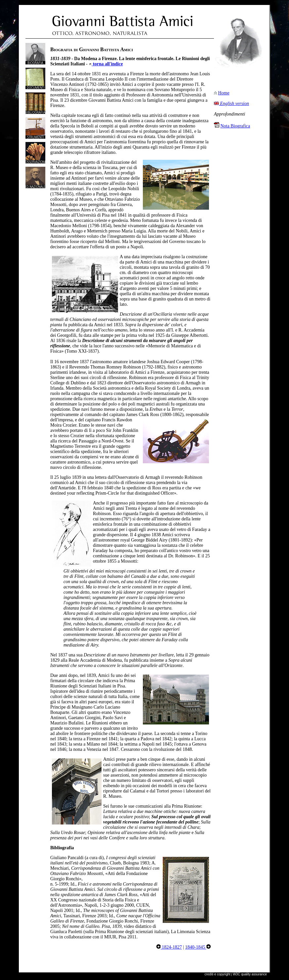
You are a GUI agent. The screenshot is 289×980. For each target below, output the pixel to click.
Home (224, 93)
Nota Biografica (235, 126)
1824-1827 (169, 947)
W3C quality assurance (250, 974)
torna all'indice (106, 64)
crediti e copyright (217, 974)
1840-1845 (198, 947)
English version (231, 104)
